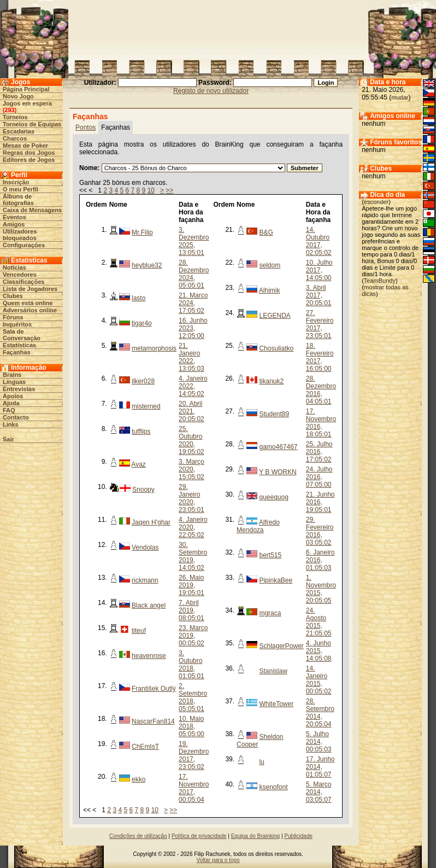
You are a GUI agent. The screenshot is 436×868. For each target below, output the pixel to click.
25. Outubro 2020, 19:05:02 (192, 440)
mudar (400, 97)
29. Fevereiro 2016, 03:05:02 (320, 531)
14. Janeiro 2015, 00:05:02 (319, 680)
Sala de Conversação (22, 335)
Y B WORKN (278, 472)
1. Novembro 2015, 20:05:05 (321, 589)
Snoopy (143, 490)
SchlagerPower (281, 646)
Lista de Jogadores (30, 289)
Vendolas (145, 547)
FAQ (9, 410)
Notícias (14, 267)
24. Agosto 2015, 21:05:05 (319, 622)
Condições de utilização (138, 836)
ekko (139, 779)
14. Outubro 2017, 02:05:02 (319, 241)
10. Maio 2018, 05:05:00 (192, 726)
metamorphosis (154, 348)
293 (9, 110)
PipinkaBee (276, 580)
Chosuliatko (276, 348)
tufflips (141, 432)
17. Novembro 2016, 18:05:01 (321, 423)
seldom (270, 265)
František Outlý (154, 689)
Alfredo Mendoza (258, 526)
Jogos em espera (27, 103)
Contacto (16, 417)
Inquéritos (17, 324)
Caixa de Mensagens (32, 210)
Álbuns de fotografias (18, 200)
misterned (146, 406)
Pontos (86, 127)
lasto (139, 298)
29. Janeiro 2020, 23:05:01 (192, 498)
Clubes (13, 296)
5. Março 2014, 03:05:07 (319, 792)
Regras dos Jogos (29, 153)
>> (169, 190)
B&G (266, 232)
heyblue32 (147, 265)
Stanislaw (273, 671)
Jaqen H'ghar (151, 522)
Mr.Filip (142, 232)
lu (261, 762)
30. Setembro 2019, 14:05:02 (193, 556)
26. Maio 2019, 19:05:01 (192, 585)
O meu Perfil (20, 189)
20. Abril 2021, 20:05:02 (192, 411)
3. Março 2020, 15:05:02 (192, 469)
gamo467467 (278, 447)
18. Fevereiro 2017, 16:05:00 (320, 357)
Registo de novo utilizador (211, 91)
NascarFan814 (153, 721)
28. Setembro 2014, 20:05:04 (320, 713)
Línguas (14, 382)
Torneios (15, 117)
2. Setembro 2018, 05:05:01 (193, 697)
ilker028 (143, 381)
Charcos (15, 138)
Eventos (14, 217)
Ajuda (11, 403)
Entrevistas (19, 389)
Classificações (23, 282)
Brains (12, 375)
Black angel (149, 605)
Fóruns (13, 317)
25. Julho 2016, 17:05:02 (319, 452)
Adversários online (30, 310)
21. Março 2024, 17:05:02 (193, 303)
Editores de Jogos (29, 160)
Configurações (24, 245)
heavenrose (149, 656)
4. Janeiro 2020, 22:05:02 (193, 527)
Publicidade (298, 836)
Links (11, 424)
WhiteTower (276, 704)
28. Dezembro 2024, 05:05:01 (194, 274)
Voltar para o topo (218, 860)
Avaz (138, 464)
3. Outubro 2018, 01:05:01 (192, 665)
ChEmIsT (145, 747)
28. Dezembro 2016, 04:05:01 (321, 390)
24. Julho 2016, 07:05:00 (319, 477)
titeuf (139, 631)
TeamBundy (380, 281)
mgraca (270, 613)
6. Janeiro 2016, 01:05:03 (320, 560)
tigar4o (142, 323)
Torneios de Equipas (32, 124)
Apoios (13, 396)
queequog (273, 497)
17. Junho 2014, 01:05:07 (320, 767)
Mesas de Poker (25, 145)
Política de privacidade (199, 836)
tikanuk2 (271, 381)
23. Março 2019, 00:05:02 (193, 636)
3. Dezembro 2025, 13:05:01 (194, 241)
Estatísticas (19, 345)
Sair (8, 439)
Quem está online (28, 303)
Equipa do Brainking (256, 836)
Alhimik (270, 290)
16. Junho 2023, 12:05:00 (193, 328)
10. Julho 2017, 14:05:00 (319, 270)
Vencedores (20, 275)
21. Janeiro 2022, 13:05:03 (192, 357)
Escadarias (19, 131)
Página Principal (26, 89)
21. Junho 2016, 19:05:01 (320, 502)
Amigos (14, 224)
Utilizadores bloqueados (20, 235)
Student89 (274, 414)
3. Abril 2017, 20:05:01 (319, 295)
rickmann (145, 580)
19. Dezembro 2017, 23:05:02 (194, 755)
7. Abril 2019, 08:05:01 (192, 610)
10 (151, 190)
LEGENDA (275, 316)
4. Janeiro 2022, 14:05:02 (193, 386)
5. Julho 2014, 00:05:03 (319, 742)
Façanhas (17, 352)
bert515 (270, 555)
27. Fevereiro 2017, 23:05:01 (320, 324)
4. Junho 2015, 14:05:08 (319, 651)
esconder (376, 202)
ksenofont (273, 787)
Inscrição (16, 182)
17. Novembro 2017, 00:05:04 (194, 788)
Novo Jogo (18, 96)
